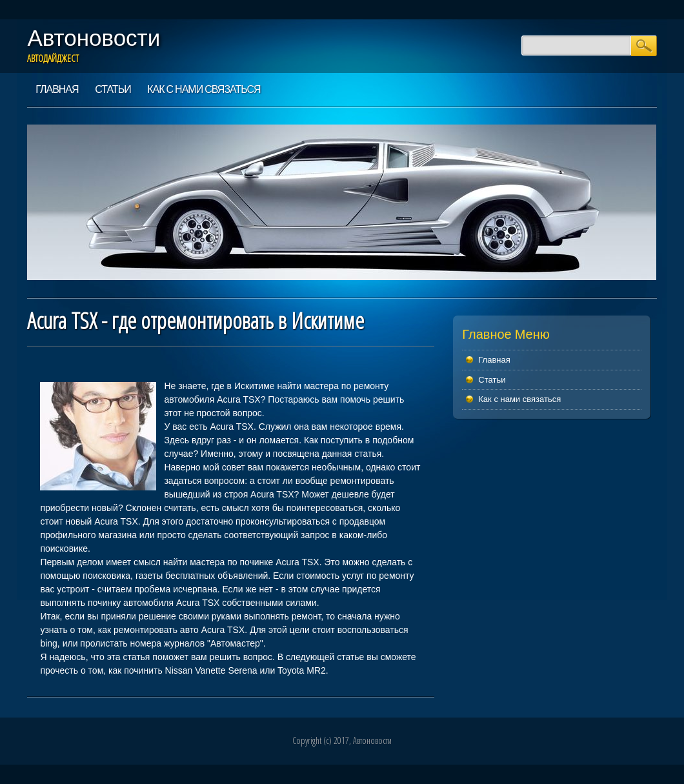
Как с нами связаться (204, 89)
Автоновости (94, 37)
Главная (57, 89)
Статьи (113, 89)
